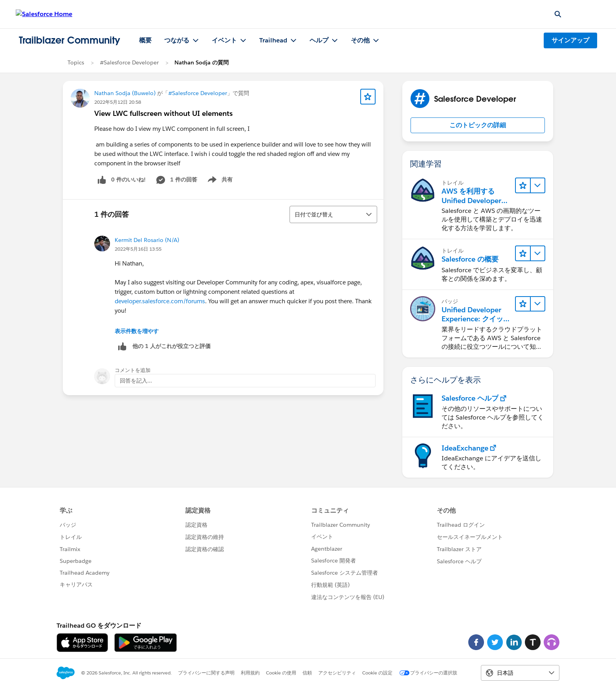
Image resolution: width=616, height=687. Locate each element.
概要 (145, 40)
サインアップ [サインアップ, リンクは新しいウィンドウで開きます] (570, 40)
